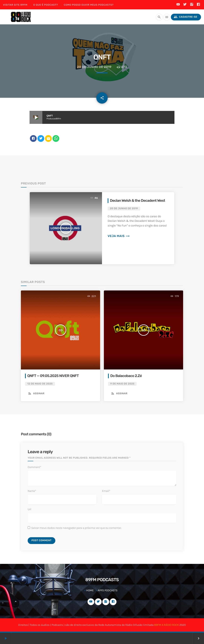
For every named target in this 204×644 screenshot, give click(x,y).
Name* (32, 491)
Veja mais (119, 236)
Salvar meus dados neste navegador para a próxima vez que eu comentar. (76, 528)
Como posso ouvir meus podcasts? (89, 5)
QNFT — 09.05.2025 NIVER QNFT (53, 376)
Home (90, 590)
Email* (106, 491)
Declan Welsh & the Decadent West (137, 200)
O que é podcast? (46, 5)
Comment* (34, 467)
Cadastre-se (185, 17)
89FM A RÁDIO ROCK (166, 625)
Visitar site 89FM (15, 5)
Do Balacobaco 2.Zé (126, 376)
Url (29, 509)
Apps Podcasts (108, 590)
